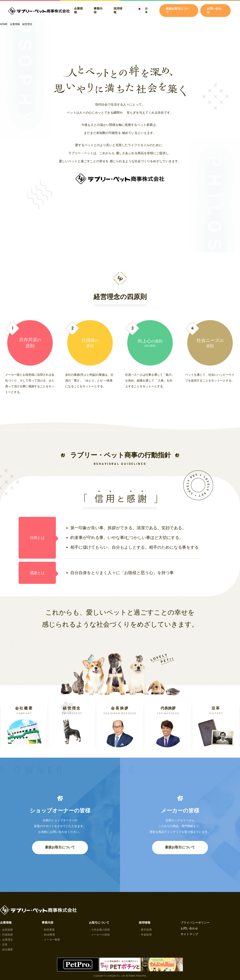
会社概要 (7, 950)
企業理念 (7, 940)
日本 (146, 10)
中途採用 (146, 935)
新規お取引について (60, 847)
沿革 (5, 945)
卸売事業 (49, 930)
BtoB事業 (49, 935)
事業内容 (98, 10)
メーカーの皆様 (100, 935)
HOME (4, 24)
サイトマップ (189, 934)
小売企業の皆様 (100, 930)
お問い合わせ (214, 10)
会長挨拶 (7, 930)
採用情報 (118, 10)
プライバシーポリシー (195, 923)
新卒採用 (146, 930)
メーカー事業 (52, 940)
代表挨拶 (7, 935)
